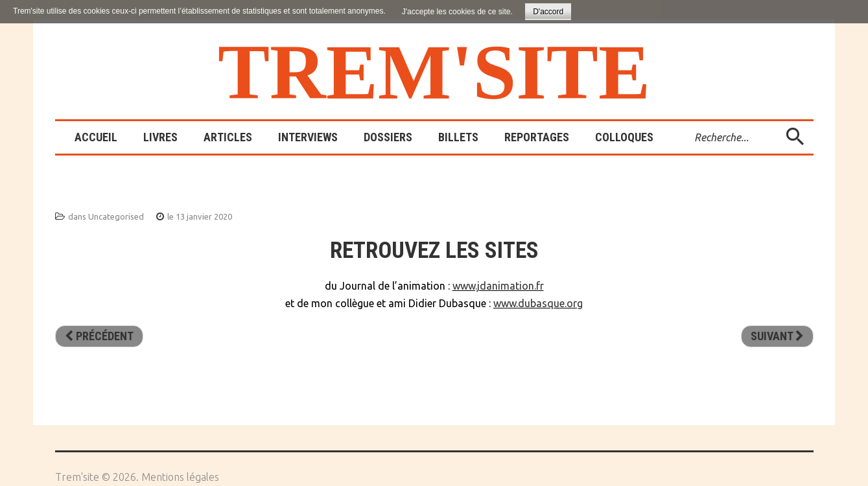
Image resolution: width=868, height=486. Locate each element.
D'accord (548, 12)
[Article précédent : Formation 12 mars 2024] (99, 336)
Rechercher (685, 121)
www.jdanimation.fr (498, 286)
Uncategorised (116, 216)
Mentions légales (180, 477)
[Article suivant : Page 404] (777, 336)
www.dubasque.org (538, 303)
